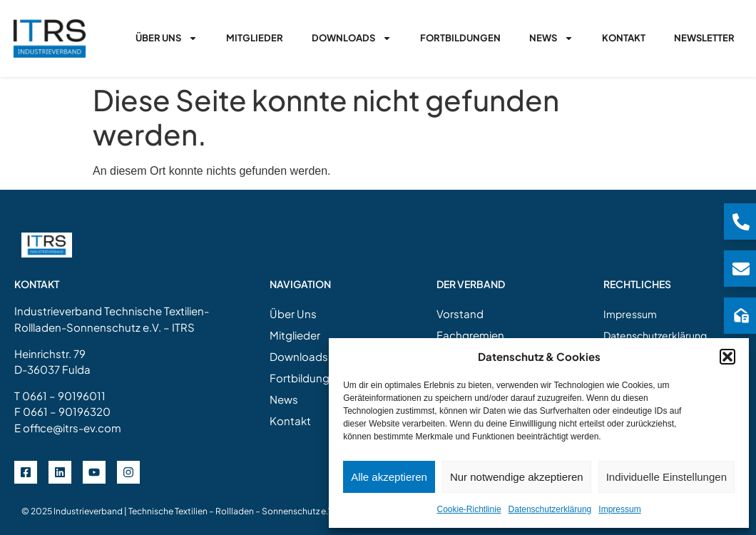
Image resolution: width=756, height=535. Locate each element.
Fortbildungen (460, 38)
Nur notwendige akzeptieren (517, 477)
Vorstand (460, 314)
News (551, 38)
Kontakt (624, 38)
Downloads (352, 38)
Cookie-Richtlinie (469, 509)
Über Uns (167, 38)
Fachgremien (470, 335)
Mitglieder (255, 38)
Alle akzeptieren (389, 477)
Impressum (619, 509)
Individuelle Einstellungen (666, 477)
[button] (727, 357)
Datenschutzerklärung (550, 509)
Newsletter (704, 38)
